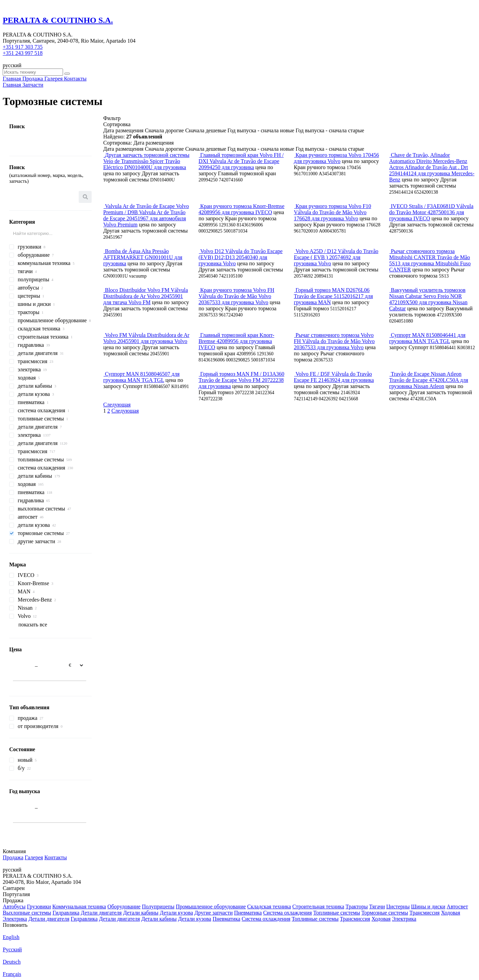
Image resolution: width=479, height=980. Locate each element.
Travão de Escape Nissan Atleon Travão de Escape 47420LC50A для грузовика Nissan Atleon (429, 380)
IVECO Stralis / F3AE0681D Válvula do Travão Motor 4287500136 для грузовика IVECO (431, 212)
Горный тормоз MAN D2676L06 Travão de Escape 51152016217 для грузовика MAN (334, 296)
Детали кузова (176, 913)
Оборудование (124, 907)
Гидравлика (66, 913)
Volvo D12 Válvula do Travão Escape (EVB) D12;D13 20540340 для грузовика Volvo (241, 257)
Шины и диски (428, 907)
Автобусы (14, 907)
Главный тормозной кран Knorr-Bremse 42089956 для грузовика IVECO (236, 341)
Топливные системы (336, 913)
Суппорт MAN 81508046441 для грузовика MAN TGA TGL (427, 338)
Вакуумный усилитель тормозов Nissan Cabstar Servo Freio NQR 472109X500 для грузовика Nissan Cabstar (428, 299)
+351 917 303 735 (23, 47)
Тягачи (377, 907)
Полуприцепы (158, 907)
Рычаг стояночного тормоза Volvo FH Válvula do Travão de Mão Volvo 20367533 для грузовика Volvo (334, 341)
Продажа (13, 857)
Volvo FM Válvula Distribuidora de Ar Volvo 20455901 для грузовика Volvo (146, 338)
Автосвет (457, 907)
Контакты (56, 857)
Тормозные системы (385, 913)
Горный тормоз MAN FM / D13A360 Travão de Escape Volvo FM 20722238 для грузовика (242, 380)
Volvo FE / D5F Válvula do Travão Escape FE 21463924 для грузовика (334, 377)
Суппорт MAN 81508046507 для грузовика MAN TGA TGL (141, 377)
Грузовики (39, 907)
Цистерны (398, 907)
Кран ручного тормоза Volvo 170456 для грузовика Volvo (337, 158)
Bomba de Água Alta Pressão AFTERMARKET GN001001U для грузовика (143, 257)
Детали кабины (141, 913)
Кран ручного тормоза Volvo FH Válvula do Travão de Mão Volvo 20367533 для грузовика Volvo (236, 296)
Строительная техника (318, 907)
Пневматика (248, 913)
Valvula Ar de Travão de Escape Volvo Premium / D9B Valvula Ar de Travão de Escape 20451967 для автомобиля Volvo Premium (146, 215)
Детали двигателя (101, 913)
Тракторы (357, 907)
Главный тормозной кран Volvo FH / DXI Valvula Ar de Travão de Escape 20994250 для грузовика (241, 161)
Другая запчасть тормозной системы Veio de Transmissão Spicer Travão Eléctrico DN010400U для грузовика (146, 161)
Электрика (15, 919)
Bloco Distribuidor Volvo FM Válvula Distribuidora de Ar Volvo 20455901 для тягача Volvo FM (146, 296)
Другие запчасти (213, 913)
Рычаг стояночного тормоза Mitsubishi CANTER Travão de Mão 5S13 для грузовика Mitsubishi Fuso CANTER (430, 260)
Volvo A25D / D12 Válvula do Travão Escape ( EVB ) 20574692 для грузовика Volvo (336, 257)
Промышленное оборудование (211, 907)
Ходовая (450, 913)
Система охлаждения (287, 913)
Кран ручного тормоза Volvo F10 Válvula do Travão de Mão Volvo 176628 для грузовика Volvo (333, 212)
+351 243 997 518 (23, 53)
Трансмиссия (425, 913)
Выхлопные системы (27, 913)
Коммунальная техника (79, 907)
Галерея (34, 857)
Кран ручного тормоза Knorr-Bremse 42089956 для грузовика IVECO (242, 209)
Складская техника (269, 907)
